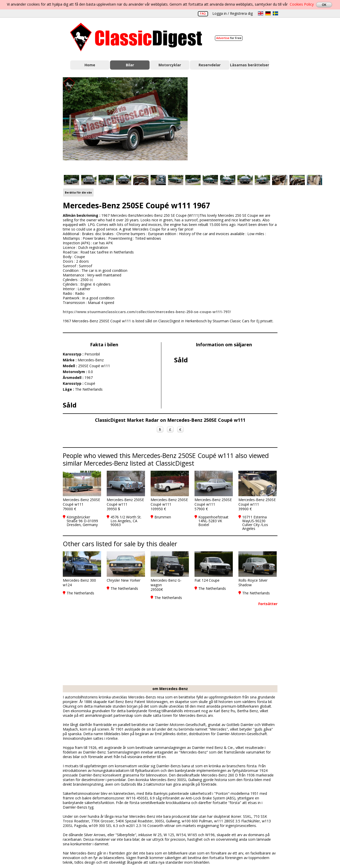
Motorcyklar (170, 65)
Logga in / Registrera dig (233, 13)
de (268, 13)
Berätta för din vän (78, 193)
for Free (229, 38)
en (261, 13)
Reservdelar (210, 65)
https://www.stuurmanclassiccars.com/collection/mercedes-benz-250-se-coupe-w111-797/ (147, 312)
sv (275, 13)
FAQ (203, 13)
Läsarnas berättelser (250, 65)
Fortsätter (268, 604)
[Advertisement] (238, 123)
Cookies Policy (302, 4)
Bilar (130, 65)
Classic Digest (136, 37)
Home (90, 65)
